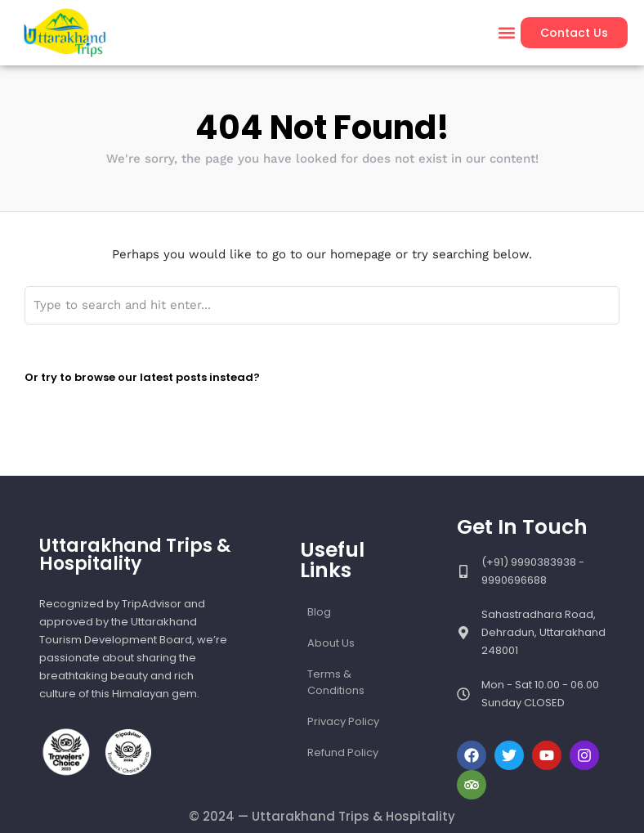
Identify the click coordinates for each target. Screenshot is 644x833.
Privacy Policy (343, 721)
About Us (331, 643)
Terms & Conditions (336, 682)
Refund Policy (343, 752)
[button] (507, 33)
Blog (319, 612)
